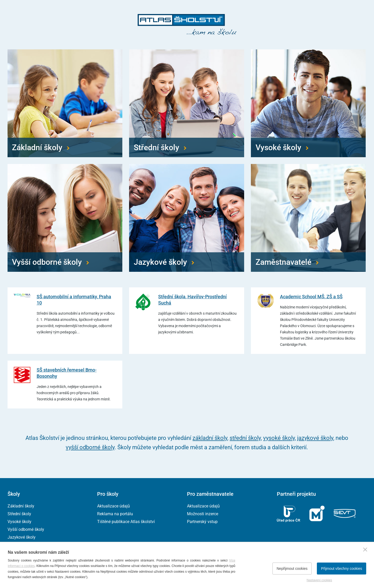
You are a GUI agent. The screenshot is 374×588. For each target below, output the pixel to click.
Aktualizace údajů (113, 506)
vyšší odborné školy (90, 447)
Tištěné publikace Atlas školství (126, 522)
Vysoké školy (19, 522)
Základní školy (21, 506)
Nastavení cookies (319, 580)
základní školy (210, 438)
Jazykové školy (22, 537)
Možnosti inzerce (203, 514)
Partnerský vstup (202, 522)
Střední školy (19, 514)
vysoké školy (279, 438)
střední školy (245, 438)
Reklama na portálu (115, 514)
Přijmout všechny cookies (342, 569)
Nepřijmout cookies (292, 569)
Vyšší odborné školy (26, 529)
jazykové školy (315, 438)
